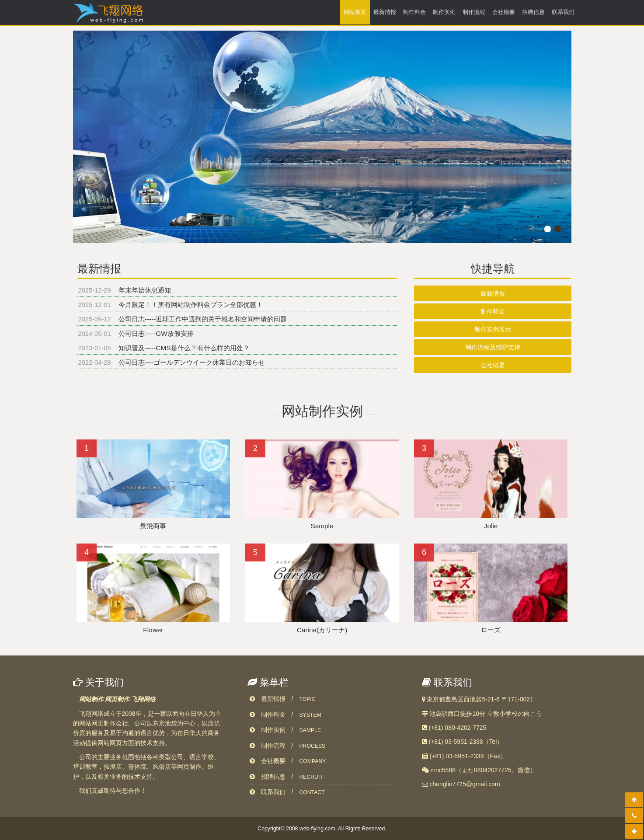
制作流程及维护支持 (493, 347)
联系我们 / (287, 792)
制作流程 (474, 12)
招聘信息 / (286, 777)
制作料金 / (285, 715)
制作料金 (414, 12)
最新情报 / (283, 699)
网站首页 (355, 12)
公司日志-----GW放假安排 (157, 333)
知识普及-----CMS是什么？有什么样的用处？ (185, 348)
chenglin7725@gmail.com (465, 784)
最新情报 (385, 12)
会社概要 (504, 12)
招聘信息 (533, 12)
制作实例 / (285, 730)
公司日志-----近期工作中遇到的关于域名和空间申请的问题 (204, 319)
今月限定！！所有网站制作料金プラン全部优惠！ (191, 305)
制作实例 (444, 12)
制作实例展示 (493, 329)
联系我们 (563, 12)
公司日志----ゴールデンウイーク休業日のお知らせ (193, 362)
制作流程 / (288, 746)
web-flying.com (317, 829)
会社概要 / (288, 761)
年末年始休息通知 (146, 290)
